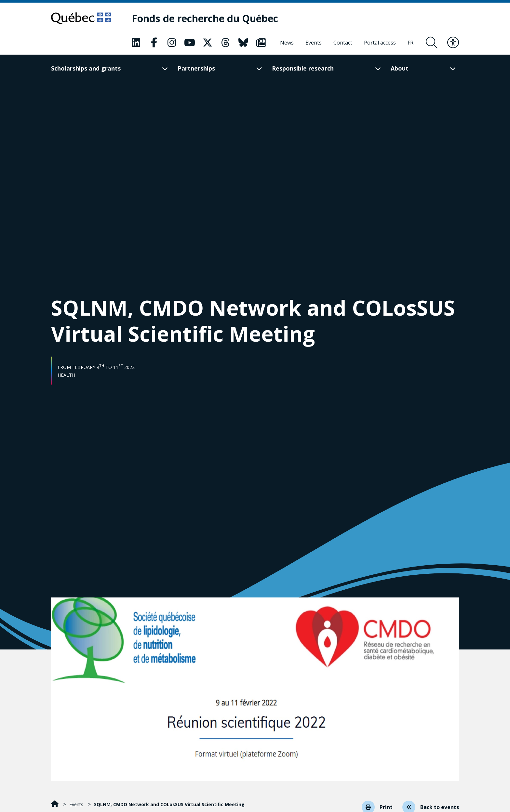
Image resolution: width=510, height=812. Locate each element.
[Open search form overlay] (432, 43)
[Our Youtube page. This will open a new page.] (190, 43)
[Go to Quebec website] (81, 18)
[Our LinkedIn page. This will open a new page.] (136, 43)
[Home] (55, 804)
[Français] (410, 43)
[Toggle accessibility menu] (453, 43)
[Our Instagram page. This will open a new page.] (172, 43)
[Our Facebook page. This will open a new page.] (154, 43)
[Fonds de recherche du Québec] (205, 18)
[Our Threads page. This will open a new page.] (225, 43)
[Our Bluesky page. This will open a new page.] (243, 43)
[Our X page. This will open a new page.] (208, 43)
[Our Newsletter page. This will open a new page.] (261, 43)
